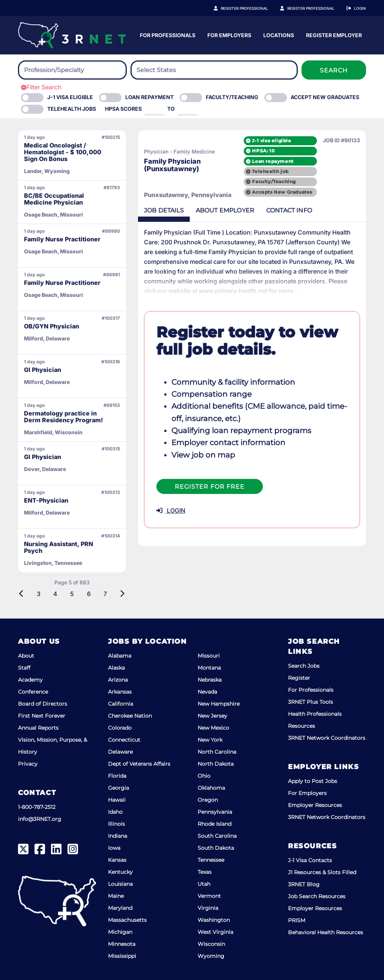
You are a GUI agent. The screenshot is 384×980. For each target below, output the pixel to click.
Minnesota (122, 944)
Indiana (118, 836)
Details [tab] (164, 210)
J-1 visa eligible (271, 141)
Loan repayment (273, 161)
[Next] (122, 594)
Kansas (117, 860)
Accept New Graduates (325, 97)
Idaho (115, 812)
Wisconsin (211, 944)
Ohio (204, 776)
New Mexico (213, 728)
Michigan (120, 932)
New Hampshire (219, 704)
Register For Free (210, 487)
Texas (205, 872)
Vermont (209, 896)
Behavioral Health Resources (325, 932)
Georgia (118, 788)
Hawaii (117, 800)
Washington (214, 920)
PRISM (297, 920)
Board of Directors (43, 704)
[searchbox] (65, 70)
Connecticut (124, 740)
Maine (116, 896)
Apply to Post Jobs (313, 781)
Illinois (116, 824)
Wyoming (211, 956)
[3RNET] (72, 35)
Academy (30, 680)
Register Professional (253, 8)
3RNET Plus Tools (310, 702)
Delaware (120, 752)
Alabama (120, 656)
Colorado (120, 728)
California (121, 704)
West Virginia (215, 932)
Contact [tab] (289, 210)
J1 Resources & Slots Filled (322, 872)
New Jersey (212, 716)
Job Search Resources (317, 896)
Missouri (209, 656)
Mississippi (122, 956)
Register (299, 678)
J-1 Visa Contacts (310, 860)
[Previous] (22, 594)
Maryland (120, 908)
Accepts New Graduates (282, 192)
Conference (33, 692)
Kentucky (120, 872)
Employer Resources (315, 805)
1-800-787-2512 (37, 807)
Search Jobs (304, 666)
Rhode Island (214, 824)
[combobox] (72, 70)
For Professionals (240, 35)
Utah (204, 884)
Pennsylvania (215, 812)
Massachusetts (127, 920)
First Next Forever (42, 716)
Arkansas (120, 692)
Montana (209, 668)
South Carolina (217, 836)
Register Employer (315, 8)
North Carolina (217, 752)
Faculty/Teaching (232, 97)
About (26, 656)
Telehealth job (270, 171)
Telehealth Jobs (72, 109)
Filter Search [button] (41, 87)
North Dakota (216, 764)
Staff (24, 668)
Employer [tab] (225, 210)
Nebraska (210, 680)
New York (210, 740)
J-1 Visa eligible (70, 97)
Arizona (118, 680)
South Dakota (216, 848)
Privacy (28, 764)
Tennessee (211, 860)
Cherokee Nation (130, 716)
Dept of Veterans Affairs (139, 764)
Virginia (208, 908)
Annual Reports (38, 728)
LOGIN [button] (171, 510)
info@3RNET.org (40, 819)
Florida (117, 776)
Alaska (116, 668)
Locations (351, 35)
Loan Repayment (149, 97)
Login (360, 8)
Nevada (207, 692)
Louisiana (120, 884)
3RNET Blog (304, 884)
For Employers (301, 35)
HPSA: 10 (263, 151)
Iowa (114, 848)
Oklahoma (211, 788)
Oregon (208, 800)
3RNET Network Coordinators (327, 738)
